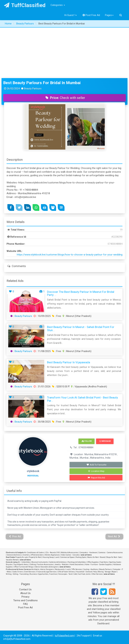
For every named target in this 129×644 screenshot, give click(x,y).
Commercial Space (67, 557)
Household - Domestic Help (86, 572)
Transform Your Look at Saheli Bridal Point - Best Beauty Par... (82, 399)
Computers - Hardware (88, 553)
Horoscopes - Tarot (65, 574)
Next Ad (114, 536)
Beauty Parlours (23, 316)
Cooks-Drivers (18, 572)
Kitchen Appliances (52, 555)
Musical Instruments (40, 562)
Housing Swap (48, 557)
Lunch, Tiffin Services (74, 569)
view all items (86, 555)
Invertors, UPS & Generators (33, 555)
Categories (58, 5)
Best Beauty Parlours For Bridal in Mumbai (42, 83)
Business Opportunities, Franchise (43, 574)
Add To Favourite (96, 465)
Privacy (25, 597)
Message (105, 441)
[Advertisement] (64, 53)
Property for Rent (35, 557)
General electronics (14, 555)
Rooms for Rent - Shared (96, 557)
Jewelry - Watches (62, 564)
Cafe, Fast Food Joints (82, 574)
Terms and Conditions (25, 600)
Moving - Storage (104, 572)
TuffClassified (25, 5)
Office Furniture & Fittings (24, 567)
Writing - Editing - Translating (17, 574)
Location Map (96, 471)
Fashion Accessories (45, 564)
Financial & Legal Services (46, 572)
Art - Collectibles (24, 562)
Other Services (97, 574)
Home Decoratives (77, 564)
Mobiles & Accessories (70, 553)
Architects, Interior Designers (43, 569)
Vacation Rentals (12, 560)
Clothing (33, 564)
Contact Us (25, 589)
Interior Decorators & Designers (47, 567)
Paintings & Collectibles (77, 562)
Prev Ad (15, 536)
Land (57, 557)
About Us (25, 593)
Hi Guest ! (71, 15)
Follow (87, 441)
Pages (109, 15)
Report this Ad (96, 478)
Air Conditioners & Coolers (34, 553)
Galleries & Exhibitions (58, 562)
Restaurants (60, 569)
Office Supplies (93, 562)
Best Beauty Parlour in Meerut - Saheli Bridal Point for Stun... (81, 329)
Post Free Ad (91, 15)
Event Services (30, 572)
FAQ (25, 604)
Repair (114, 572)
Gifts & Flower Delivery (66, 572)
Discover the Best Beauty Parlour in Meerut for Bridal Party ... (81, 293)
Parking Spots (81, 557)
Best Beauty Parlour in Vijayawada (69, 362)
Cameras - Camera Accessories (111, 553)
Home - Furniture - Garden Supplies (98, 564)
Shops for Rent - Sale (114, 557)
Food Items (104, 562)
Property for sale (21, 557)
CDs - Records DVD (53, 553)
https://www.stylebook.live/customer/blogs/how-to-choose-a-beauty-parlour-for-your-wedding (70, 255)
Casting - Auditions (91, 569)
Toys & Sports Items (21, 564)
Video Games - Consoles (70, 555)
